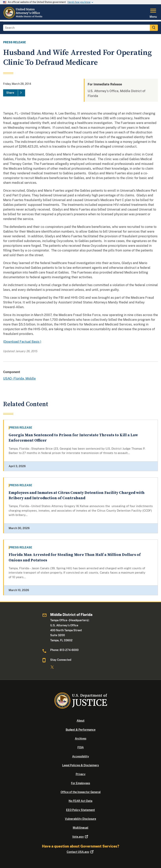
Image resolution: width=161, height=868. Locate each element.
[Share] (14, 93)
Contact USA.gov (80, 852)
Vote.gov (80, 837)
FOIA (81, 747)
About (81, 721)
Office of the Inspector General (81, 792)
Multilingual (80, 828)
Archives (81, 739)
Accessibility (81, 756)
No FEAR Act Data (80, 801)
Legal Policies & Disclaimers (80, 765)
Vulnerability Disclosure (80, 819)
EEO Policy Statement (80, 810)
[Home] (23, 18)
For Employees (80, 783)
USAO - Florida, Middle (19, 379)
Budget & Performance (81, 730)
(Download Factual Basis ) (22, 342)
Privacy (81, 774)
